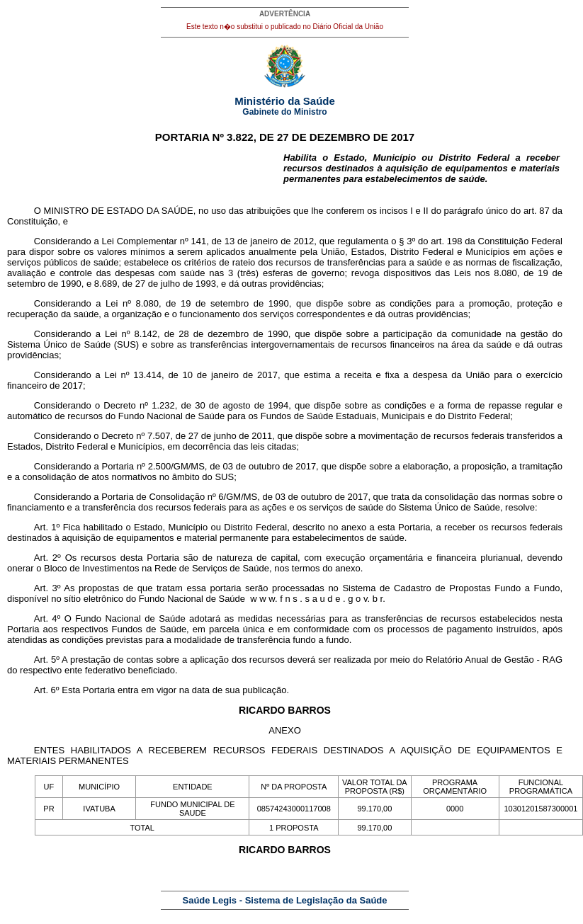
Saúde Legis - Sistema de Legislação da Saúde (285, 900)
